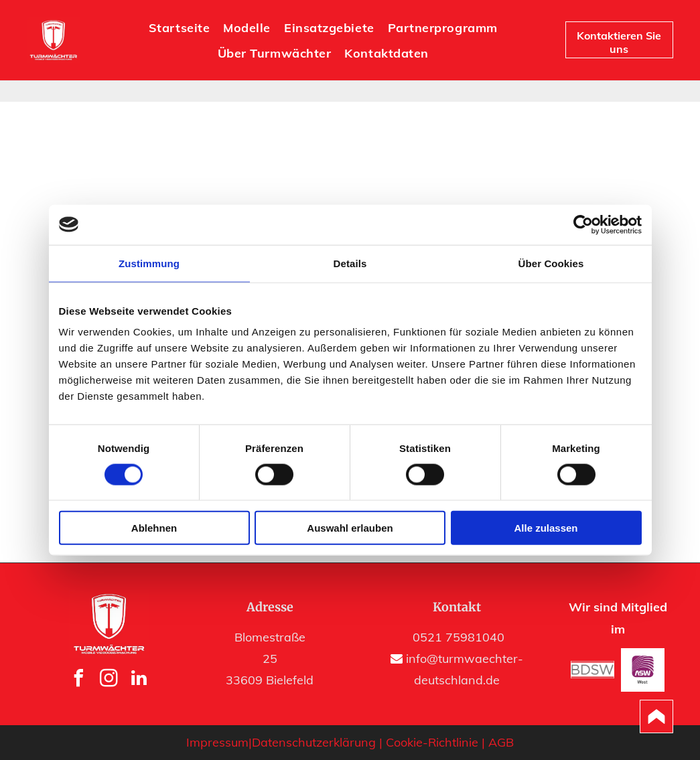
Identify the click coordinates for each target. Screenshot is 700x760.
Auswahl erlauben (350, 528)
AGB (501, 742)
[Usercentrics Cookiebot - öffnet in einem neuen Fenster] (583, 224)
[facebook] (79, 680)
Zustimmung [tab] (149, 263)
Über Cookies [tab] (551, 263)
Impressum (217, 742)
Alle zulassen (546, 528)
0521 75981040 (459, 637)
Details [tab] (350, 263)
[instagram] (109, 680)
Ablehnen (154, 528)
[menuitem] (179, 27)
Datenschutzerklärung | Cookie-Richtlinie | (368, 742)
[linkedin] (139, 680)
